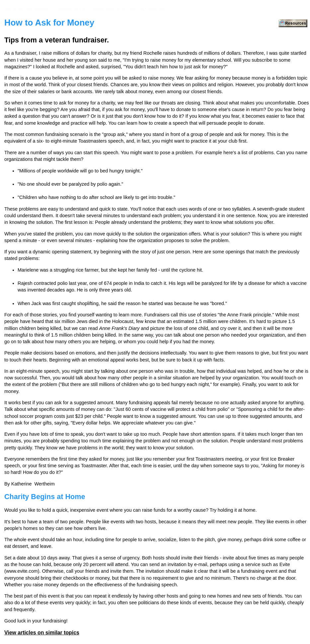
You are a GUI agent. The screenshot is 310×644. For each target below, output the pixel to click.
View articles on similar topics (42, 633)
